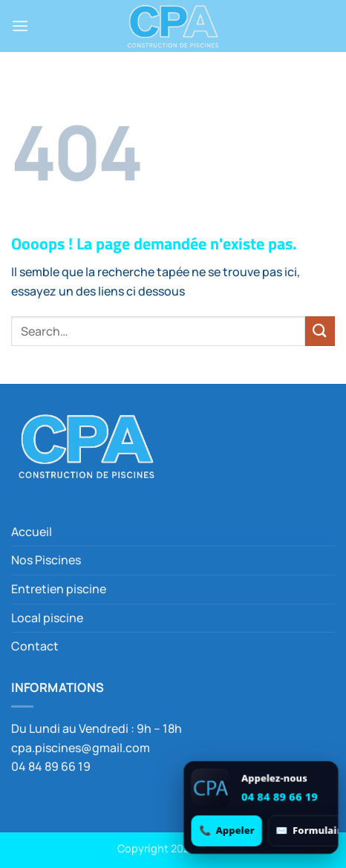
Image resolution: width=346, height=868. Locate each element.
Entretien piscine (59, 589)
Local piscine (47, 618)
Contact (35, 646)
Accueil (32, 532)
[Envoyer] (320, 331)
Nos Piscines (46, 560)
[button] (20, 26)
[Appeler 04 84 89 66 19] (227, 831)
